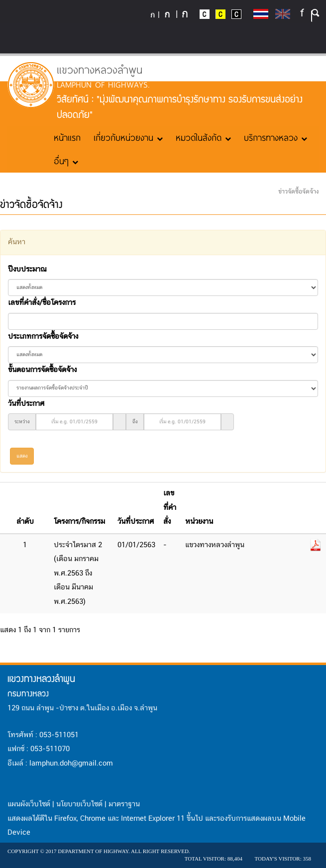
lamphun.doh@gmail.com (71, 764)
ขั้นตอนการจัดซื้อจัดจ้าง (42, 370)
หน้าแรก (67, 137)
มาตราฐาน (124, 804)
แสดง (22, 456)
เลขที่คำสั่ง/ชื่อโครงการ (42, 303)
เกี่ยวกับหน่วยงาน (128, 137)
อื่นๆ (66, 161)
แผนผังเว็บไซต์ (29, 804)
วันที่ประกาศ (26, 404)
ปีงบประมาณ (27, 270)
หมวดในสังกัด (203, 137)
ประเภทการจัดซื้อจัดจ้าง (43, 337)
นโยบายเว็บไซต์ (79, 804)
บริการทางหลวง (275, 137)
